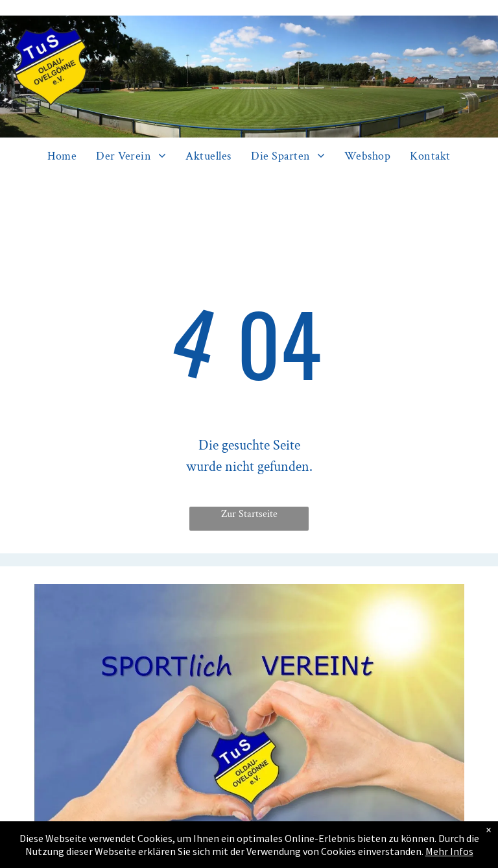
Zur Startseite (249, 514)
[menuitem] (62, 156)
